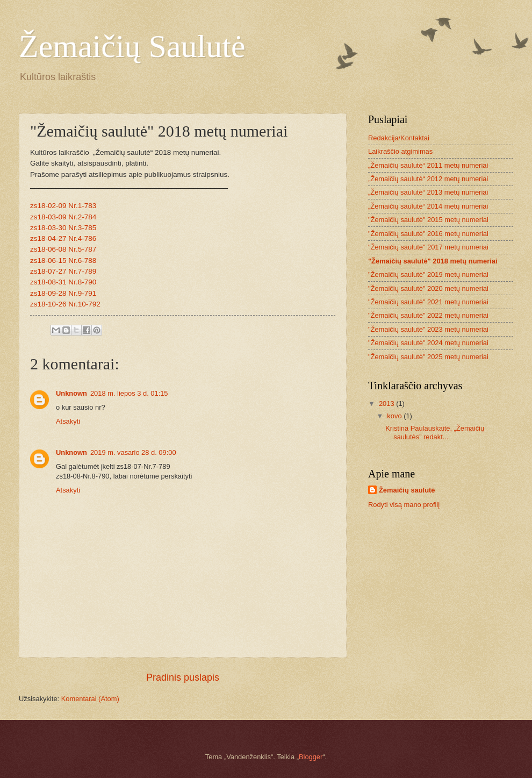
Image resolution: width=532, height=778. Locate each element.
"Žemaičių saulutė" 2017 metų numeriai (428, 247)
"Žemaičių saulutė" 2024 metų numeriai (428, 343)
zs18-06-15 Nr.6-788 (63, 260)
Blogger (311, 757)
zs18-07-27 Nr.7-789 (63, 271)
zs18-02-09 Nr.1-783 (63, 206)
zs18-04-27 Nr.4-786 (63, 238)
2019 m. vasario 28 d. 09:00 (133, 452)
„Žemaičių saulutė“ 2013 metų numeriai (428, 192)
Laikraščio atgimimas (400, 151)
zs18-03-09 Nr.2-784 (63, 217)
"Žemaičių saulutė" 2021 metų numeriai (428, 302)
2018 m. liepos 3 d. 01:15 (129, 393)
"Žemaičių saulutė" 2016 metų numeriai (428, 234)
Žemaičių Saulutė (132, 46)
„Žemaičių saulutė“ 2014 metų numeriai (428, 206)
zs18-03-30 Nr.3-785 (63, 228)
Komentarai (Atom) (90, 699)
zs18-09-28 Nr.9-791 (63, 293)
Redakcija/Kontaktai (399, 138)
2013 (387, 404)
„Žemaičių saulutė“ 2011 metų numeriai (428, 165)
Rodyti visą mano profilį (404, 505)
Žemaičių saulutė (407, 490)
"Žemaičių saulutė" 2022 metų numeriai (428, 315)
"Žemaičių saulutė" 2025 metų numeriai (428, 357)
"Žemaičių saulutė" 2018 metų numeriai (433, 261)
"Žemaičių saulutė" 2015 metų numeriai (428, 220)
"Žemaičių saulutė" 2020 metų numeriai (428, 288)
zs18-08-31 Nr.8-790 (63, 282)
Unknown (71, 393)
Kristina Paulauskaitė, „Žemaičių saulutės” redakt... (435, 432)
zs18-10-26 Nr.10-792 (65, 304)
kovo (395, 416)
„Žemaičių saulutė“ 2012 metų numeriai (428, 179)
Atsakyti (68, 421)
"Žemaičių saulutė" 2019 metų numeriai (428, 274)
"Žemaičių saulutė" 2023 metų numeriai (428, 329)
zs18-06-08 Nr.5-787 (63, 249)
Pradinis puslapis (183, 677)
